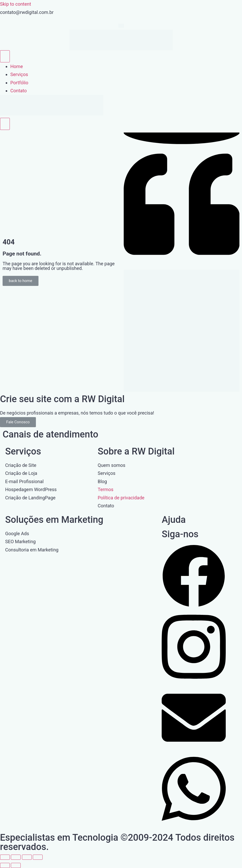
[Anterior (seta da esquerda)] (5, 865)
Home (17, 66)
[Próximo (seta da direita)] (16, 865)
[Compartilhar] (27, 857)
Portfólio (19, 83)
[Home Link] (52, 114)
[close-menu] (5, 124)
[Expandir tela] (16, 857)
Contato (19, 91)
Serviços (19, 74)
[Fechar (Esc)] (38, 857)
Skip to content (15, 4)
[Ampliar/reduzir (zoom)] (5, 857)
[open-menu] (5, 56)
